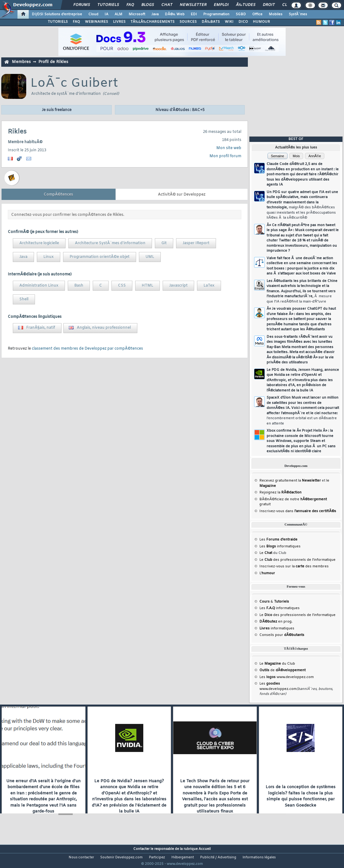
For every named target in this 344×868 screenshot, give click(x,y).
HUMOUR (261, 22)
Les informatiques (280, 546)
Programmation (216, 14)
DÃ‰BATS (211, 22)
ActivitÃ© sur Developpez (182, 195)
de (283, 670)
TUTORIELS (58, 22)
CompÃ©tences (58, 195)
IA (106, 14)
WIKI (229, 22)
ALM (118, 14)
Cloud (93, 14)
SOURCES (188, 22)
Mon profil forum (225, 156)
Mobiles (276, 14)
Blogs (148, 5)
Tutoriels (108, 5)
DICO (243, 22)
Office (257, 14)
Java (155, 14)
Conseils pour (282, 635)
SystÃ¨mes (298, 14)
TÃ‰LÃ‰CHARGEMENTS (152, 22)
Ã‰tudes (246, 5)
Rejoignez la (280, 492)
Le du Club (277, 664)
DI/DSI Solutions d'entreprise (57, 14)
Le (266, 553)
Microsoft (137, 14)
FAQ (130, 5)
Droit (269, 5)
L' (267, 573)
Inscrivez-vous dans (298, 511)
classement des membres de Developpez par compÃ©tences (87, 349)
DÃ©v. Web (175, 14)
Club (287, 5)
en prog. (276, 622)
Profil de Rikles (53, 62)
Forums (82, 5)
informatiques (277, 628)
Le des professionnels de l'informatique (297, 560)
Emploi (221, 5)
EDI (194, 14)
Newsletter (193, 5)
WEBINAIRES (96, 22)
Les (278, 540)
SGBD (241, 14)
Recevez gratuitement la (290, 481)
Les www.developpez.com (287, 677)
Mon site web (229, 148)
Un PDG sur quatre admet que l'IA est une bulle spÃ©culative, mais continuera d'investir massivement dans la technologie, (302, 205)
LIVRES (119, 22)
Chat (167, 5)
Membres (21, 62)
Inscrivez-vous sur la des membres (294, 566)
